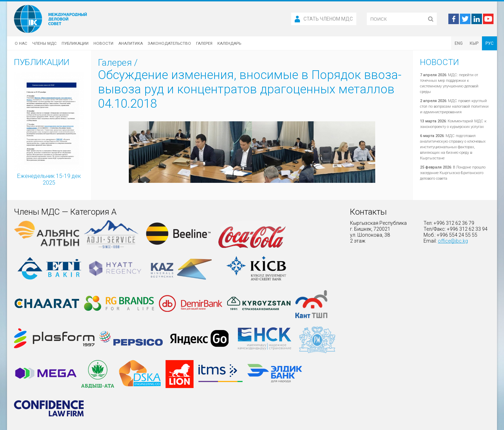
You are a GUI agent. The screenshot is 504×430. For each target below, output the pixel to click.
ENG (459, 43)
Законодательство (169, 43)
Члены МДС (44, 43)
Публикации (75, 43)
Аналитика (131, 43)
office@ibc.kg (453, 241)
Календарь (229, 43)
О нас (21, 43)
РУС (489, 43)
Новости (103, 43)
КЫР (474, 43)
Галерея (204, 43)
